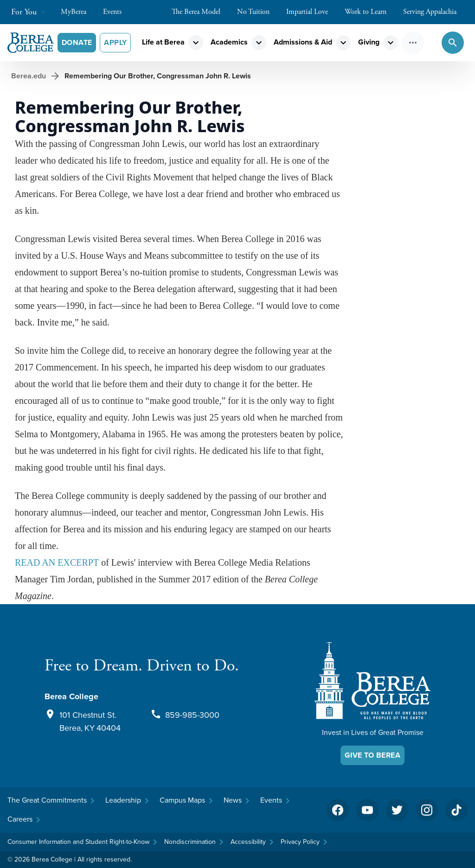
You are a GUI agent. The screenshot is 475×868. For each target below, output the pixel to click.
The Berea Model (201, 12)
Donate (77, 42)
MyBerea (78, 12)
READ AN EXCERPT (57, 562)
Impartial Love (312, 12)
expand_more (196, 43)
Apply (115, 42)
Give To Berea (372, 755)
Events (117, 12)
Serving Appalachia (434, 12)
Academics (229, 42)
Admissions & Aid (303, 42)
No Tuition (258, 12)
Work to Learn (370, 12)
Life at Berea (163, 42)
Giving (369, 42)
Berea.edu (29, 76)
